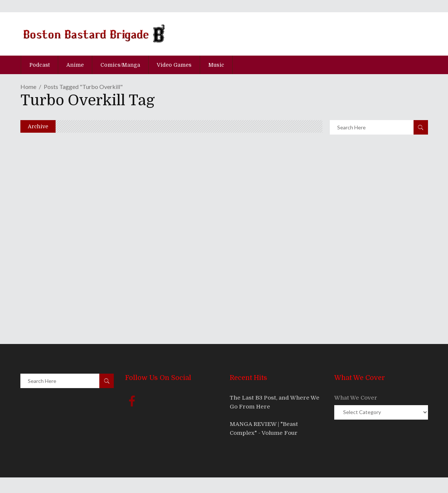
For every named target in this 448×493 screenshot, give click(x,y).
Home (28, 87)
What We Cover (356, 398)
